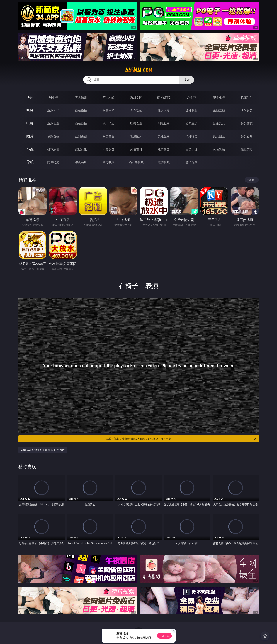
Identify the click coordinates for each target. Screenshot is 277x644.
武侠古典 (136, 149)
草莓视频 (108, 162)
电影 (30, 123)
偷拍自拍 (81, 123)
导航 (30, 162)
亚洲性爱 (53, 123)
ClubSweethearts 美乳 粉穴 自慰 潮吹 (43, 450)
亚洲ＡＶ (53, 110)
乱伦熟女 (219, 123)
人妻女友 (108, 149)
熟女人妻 (164, 110)
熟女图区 (219, 136)
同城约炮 (53, 162)
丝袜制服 (191, 110)
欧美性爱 (136, 123)
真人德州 (81, 97)
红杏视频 (164, 162)
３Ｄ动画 (136, 110)
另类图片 (247, 136)
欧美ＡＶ (108, 110)
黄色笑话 (219, 149)
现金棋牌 (219, 97)
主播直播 (219, 110)
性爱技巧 (247, 149)
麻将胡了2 (164, 97)
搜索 (187, 80)
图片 (30, 136)
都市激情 (53, 149)
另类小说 (191, 149)
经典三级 (191, 123)
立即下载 (164, 636)
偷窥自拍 (53, 136)
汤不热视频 (136, 162)
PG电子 (53, 97)
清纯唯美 (191, 136)
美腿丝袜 (164, 136)
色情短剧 (191, 162)
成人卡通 (108, 123)
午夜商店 (81, 162)
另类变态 (247, 123)
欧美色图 (108, 136)
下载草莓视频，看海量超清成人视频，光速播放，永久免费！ (180, 439)
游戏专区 (136, 97)
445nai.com (139, 70)
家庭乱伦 (81, 149)
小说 (30, 149)
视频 (30, 110)
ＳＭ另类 (247, 110)
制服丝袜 (164, 123)
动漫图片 (136, 136)
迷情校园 (164, 149)
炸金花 (191, 97)
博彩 (30, 97)
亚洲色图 (81, 136)
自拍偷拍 (81, 110)
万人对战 (108, 97)
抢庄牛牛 (247, 97)
